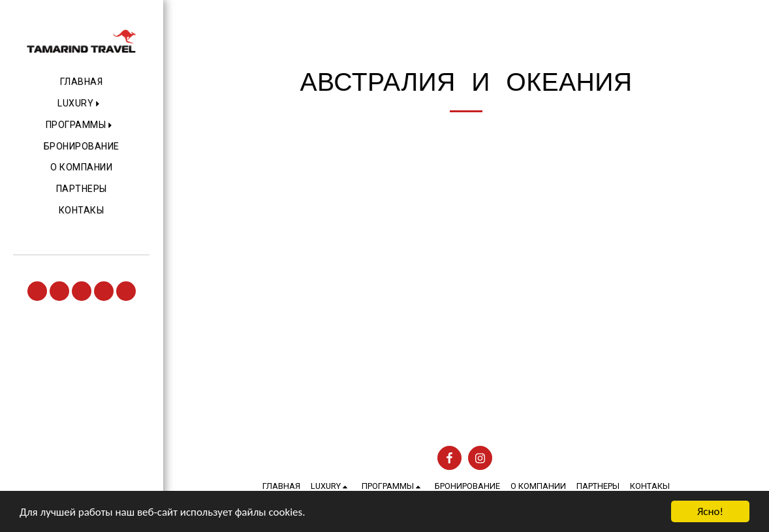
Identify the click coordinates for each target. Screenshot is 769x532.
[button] (81, 104)
